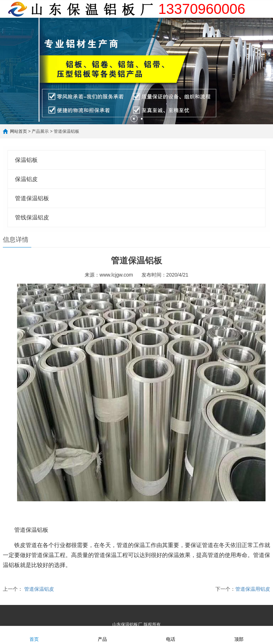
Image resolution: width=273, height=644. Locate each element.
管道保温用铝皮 (253, 589)
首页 (34, 635)
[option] (136, 71)
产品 (102, 635)
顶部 (239, 635)
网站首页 (18, 131)
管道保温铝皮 (39, 589)
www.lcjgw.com (116, 275)
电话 (171, 635)
